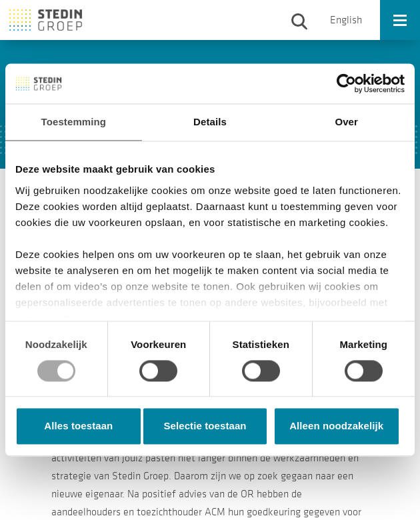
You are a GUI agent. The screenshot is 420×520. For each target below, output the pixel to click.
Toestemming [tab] (74, 122)
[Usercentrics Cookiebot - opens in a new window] (346, 83)
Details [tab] (210, 122)
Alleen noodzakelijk (336, 426)
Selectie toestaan (205, 426)
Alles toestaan (78, 426)
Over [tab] (346, 122)
